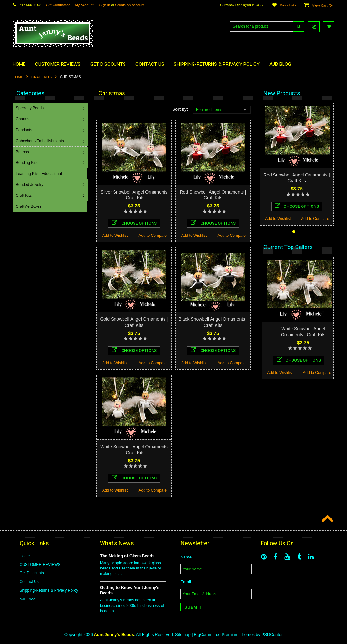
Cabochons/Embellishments (40, 141)
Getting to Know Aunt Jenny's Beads (130, 590)
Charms (23, 119)
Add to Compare (153, 236)
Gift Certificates (58, 5)
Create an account (130, 5)
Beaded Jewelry (30, 185)
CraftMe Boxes (29, 206)
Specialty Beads (30, 108)
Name (186, 557)
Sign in (105, 5)
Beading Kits (27, 163)
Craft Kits (42, 77)
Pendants (25, 130)
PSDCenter (272, 634)
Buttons (23, 152)
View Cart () (322, 5)
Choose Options (134, 223)
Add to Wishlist (115, 236)
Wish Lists (288, 5)
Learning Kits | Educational (40, 174)
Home (18, 77)
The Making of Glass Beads (127, 556)
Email (186, 582)
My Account (84, 5)
